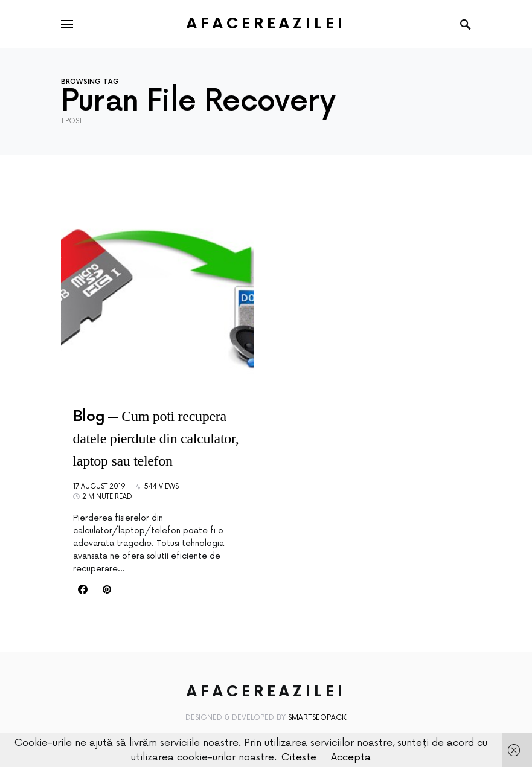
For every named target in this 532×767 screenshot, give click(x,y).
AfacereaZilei (266, 24)
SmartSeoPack (317, 718)
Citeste (299, 757)
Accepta (351, 757)
